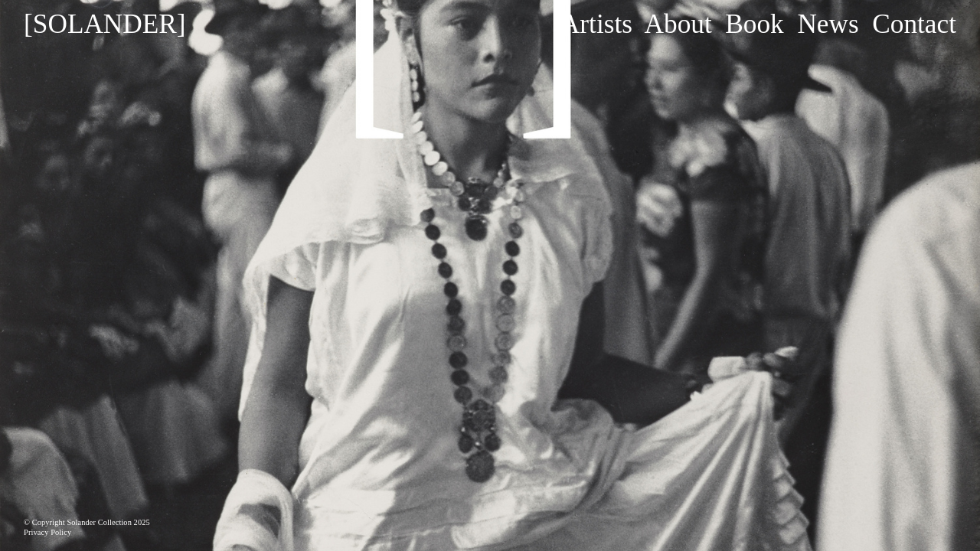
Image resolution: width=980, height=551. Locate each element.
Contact (914, 24)
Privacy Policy (47, 532)
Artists (596, 24)
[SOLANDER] (105, 24)
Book (754, 24)
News (828, 24)
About (678, 24)
